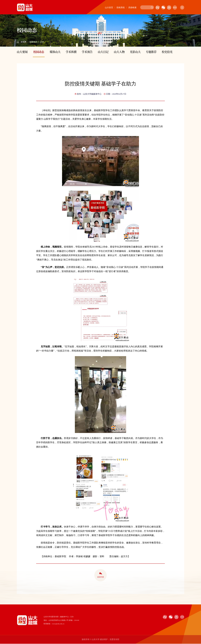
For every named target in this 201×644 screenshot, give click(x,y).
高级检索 (132, 7)
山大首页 (109, 7)
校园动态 (33, 42)
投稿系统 (121, 7)
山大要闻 (22, 52)
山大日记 (103, 52)
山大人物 (119, 52)
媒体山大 (55, 52)
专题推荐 (151, 52)
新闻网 (24, 42)
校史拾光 (167, 52)
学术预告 (87, 52)
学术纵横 (71, 52)
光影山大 (135, 52)
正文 (42, 42)
